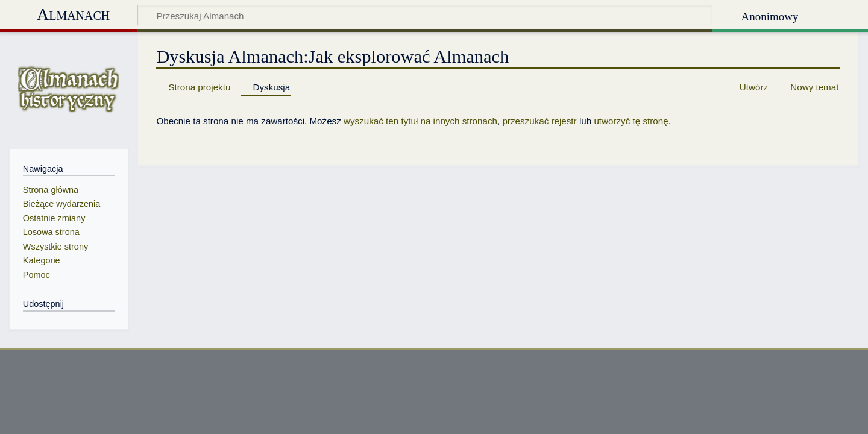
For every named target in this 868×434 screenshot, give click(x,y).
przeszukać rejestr (539, 121)
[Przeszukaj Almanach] (425, 15)
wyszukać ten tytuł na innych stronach (420, 121)
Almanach (73, 14)
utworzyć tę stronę (631, 121)
